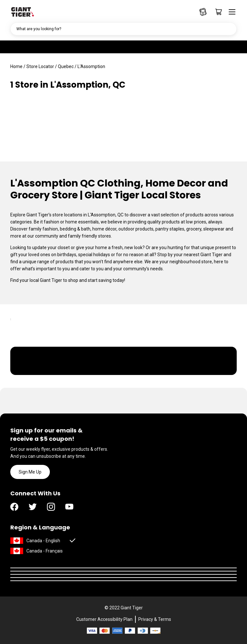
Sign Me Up (30, 472)
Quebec (66, 66)
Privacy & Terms (155, 619)
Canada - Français (45, 551)
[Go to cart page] (216, 12)
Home (16, 66)
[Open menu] (230, 12)
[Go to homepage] (22, 11)
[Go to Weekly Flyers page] (203, 12)
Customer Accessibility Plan (104, 619)
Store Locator (40, 66)
